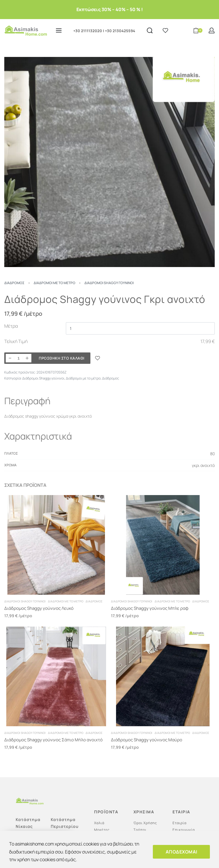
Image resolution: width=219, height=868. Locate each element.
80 (212, 454)
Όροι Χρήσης (145, 823)
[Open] (165, 30)
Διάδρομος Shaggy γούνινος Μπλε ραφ (150, 608)
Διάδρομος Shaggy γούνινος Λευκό (39, 608)
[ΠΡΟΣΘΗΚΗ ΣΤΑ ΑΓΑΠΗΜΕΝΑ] (98, 358)
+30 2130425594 (120, 31)
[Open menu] (59, 30)
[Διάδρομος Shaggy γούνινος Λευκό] (56, 545)
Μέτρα (11, 326)
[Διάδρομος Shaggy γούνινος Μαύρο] (163, 676)
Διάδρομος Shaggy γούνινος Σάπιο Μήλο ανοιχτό (53, 740)
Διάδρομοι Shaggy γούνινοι (109, 283)
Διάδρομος (14, 283)
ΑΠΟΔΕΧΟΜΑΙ (182, 852)
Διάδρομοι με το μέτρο (54, 283)
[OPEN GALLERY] (109, 162)
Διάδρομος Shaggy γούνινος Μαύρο (147, 740)
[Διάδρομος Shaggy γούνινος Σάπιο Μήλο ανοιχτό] (56, 676)
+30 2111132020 (88, 31)
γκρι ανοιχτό (203, 465)
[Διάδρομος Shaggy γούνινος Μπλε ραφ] (163, 545)
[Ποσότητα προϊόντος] (19, 358)
